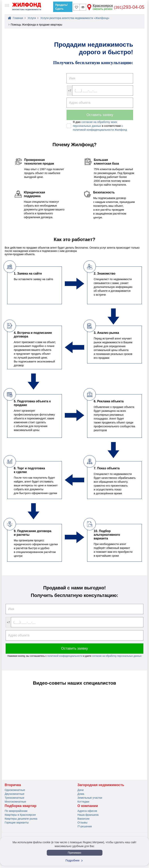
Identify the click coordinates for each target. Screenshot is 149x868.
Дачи (81, 790)
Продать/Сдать (61, 7)
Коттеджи (83, 802)
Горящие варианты (17, 822)
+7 (70, 91)
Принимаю (74, 853)
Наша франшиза (88, 815)
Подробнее (74, 860)
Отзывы (82, 822)
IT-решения (85, 826)
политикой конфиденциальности (65, 656)
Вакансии (83, 819)
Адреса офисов (87, 811)
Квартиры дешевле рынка (21, 819)
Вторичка (13, 785)
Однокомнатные (15, 790)
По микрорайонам (16, 811)
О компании (88, 806)
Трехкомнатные (14, 798)
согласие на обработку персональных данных (117, 656)
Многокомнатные (15, 802)
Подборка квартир (21, 806)
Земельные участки (90, 798)
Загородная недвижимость (101, 785)
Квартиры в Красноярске (20, 815)
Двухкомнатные (15, 794)
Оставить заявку (100, 115)
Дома (81, 794)
